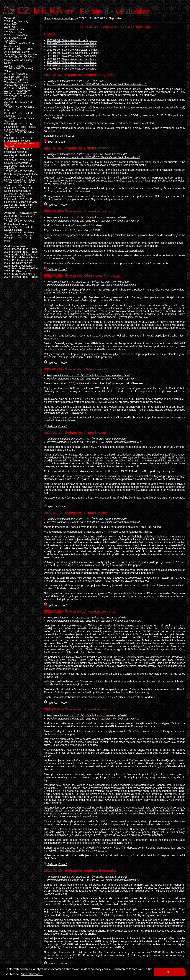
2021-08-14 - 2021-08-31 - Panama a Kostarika (19, 151)
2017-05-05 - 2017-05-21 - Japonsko (19, 98)
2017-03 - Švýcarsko (16, 88)
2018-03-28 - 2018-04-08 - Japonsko (19, 114)
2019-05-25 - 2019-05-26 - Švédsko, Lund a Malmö (19, 234)
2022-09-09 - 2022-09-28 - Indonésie (19, 167)
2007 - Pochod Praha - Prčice (21, 277)
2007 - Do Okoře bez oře (18, 271)
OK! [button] (169, 972)
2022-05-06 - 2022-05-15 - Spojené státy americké (19, 162)
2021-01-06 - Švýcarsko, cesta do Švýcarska (72, 40)
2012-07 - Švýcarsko (16, 35)
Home (47, 18)
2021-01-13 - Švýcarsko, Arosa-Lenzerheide (72, 62)
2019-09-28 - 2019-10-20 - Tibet (19, 134)
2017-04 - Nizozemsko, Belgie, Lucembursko (17, 92)
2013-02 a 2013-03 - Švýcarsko (16, 39)
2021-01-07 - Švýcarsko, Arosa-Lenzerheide (72, 43)
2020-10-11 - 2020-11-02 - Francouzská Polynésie (19, 139)
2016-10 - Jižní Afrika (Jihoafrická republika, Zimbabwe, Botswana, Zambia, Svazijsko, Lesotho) (20, 81)
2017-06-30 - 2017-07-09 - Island (19, 103)
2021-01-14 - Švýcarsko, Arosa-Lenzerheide (72, 66)
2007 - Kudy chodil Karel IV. (20, 274)
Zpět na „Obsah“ (56, 142)
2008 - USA (11, 27)
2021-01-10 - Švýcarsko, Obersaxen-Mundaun (73, 53)
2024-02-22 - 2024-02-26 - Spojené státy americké (19, 189)
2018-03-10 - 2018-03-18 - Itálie (19, 109)
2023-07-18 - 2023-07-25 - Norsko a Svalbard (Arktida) (20, 178)
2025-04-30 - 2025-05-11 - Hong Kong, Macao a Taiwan (21, 201)
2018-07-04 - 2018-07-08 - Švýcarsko (19, 120)
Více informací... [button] (32, 974)
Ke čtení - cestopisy (114, 11)
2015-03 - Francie (14, 66)
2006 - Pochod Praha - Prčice (21, 269)
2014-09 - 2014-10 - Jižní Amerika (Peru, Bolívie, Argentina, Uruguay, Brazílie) (21, 52)
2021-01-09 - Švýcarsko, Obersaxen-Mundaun (73, 50)
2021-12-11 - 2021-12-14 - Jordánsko (19, 156)
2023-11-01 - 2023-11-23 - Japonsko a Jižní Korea (19, 184)
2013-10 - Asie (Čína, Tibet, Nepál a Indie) (20, 45)
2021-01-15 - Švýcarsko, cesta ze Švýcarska (72, 69)
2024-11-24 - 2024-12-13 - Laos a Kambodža (19, 195)
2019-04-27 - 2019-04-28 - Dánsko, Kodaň (19, 228)
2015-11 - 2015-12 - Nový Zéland (19, 70)
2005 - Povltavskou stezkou (20, 260)
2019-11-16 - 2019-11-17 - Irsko (19, 240)
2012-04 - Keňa (13, 32)
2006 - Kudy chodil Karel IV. (20, 266)
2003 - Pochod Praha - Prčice (21, 249)
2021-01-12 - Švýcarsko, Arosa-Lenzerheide (72, 59)
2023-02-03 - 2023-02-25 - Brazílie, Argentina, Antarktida (21, 173)
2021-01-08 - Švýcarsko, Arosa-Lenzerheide (72, 47)
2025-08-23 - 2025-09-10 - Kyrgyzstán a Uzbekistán (19, 206)
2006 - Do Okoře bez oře (18, 263)
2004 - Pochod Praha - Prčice (21, 252)
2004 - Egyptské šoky (16, 21)
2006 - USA (11, 24)
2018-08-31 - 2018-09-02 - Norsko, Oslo (19, 217)
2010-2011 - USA (14, 30)
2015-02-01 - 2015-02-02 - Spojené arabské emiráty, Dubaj (19, 60)
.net (45, 10)
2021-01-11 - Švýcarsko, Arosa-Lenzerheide (72, 56)
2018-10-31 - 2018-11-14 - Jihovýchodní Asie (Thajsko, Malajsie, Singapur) (20, 127)
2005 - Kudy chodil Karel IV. (20, 255)
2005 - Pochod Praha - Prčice (21, 257)
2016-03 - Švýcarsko (16, 74)
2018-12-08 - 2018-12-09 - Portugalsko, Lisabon (19, 223)
